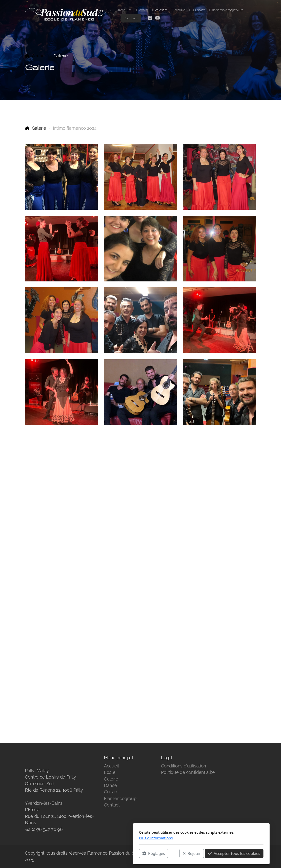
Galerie (39, 128)
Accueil (39, 56)
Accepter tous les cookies (173, 853)
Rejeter (131, 853)
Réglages (93, 853)
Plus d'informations (95, 838)
